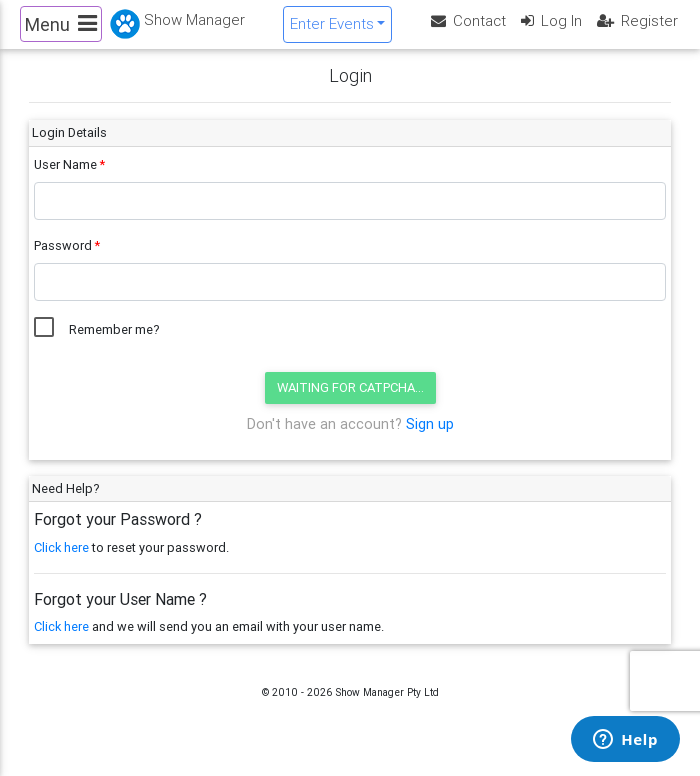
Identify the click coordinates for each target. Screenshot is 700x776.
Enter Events (332, 31)
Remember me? (114, 345)
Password (63, 261)
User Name (65, 180)
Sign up (430, 440)
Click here (61, 562)
